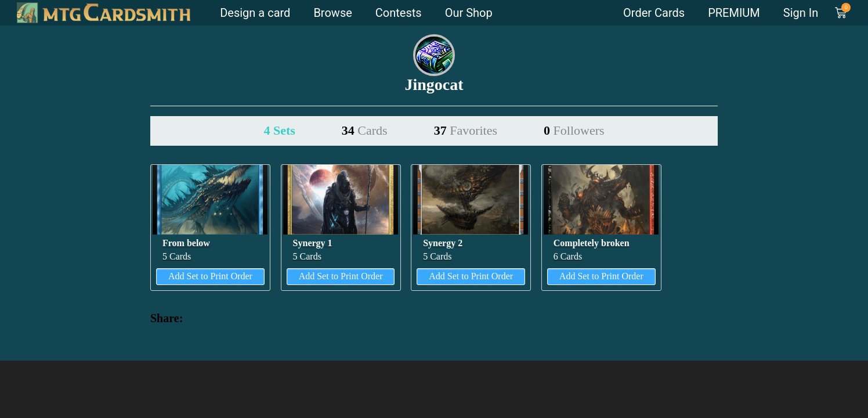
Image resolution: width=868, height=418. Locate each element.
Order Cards (654, 13)
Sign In (801, 13)
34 (365, 130)
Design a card (255, 13)
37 (466, 130)
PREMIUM (734, 13)
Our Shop (469, 13)
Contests (399, 13)
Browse (332, 13)
